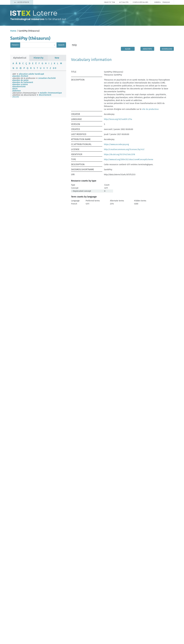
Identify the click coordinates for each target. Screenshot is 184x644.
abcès (15, 89)
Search (61, 45)
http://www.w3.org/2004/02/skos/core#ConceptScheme (129, 159)
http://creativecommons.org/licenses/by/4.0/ (124, 149)
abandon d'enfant (20, 76)
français (166, 2)
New (57, 58)
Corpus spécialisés (140, 2)
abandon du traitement (23, 82)
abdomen (17, 91)
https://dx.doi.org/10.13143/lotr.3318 (119, 154)
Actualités (124, 2)
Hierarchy (38, 58)
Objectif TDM (109, 2)
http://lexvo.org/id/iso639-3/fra (118, 119)
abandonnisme (19, 87)
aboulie (16, 97)
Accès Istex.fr (22, 2)
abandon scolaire (20, 84)
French (15, 45)
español (158, 2)
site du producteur (150, 109)
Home (13, 31)
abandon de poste (20, 80)
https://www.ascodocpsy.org (116, 144)
